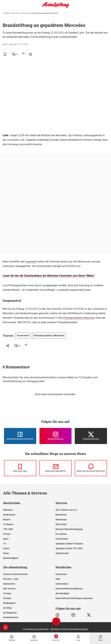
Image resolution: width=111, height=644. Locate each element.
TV (5, 544)
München (15, 13)
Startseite (6, 13)
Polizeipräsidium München (49, 335)
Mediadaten (9, 603)
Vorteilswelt (62, 539)
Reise (6, 553)
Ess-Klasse (61, 534)
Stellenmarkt (62, 553)
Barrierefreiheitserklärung (69, 589)
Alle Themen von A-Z (66, 510)
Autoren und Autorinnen (15, 574)
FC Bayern (8, 524)
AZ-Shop (8, 608)
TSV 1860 (8, 529)
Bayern (7, 520)
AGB (58, 579)
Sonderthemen (11, 617)
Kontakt (7, 598)
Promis (7, 534)
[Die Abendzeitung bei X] (91, 436)
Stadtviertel (25, 13)
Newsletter (61, 515)
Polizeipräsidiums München (79, 318)
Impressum (61, 574)
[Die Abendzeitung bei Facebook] (20, 436)
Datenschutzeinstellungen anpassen (74, 598)
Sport (6, 539)
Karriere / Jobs (11, 579)
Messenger (61, 520)
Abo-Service (9, 589)
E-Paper (7, 593)
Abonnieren (9, 584)
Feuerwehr (31, 262)
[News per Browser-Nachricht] (91, 468)
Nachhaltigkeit (11, 558)
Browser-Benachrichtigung (69, 529)
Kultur (6, 548)
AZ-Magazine (10, 613)
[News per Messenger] (20, 468)
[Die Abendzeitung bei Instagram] (56, 436)
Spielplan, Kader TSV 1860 (69, 548)
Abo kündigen (62, 593)
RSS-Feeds (61, 524)
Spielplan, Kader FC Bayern (69, 544)
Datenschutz (62, 584)
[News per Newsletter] (56, 468)
